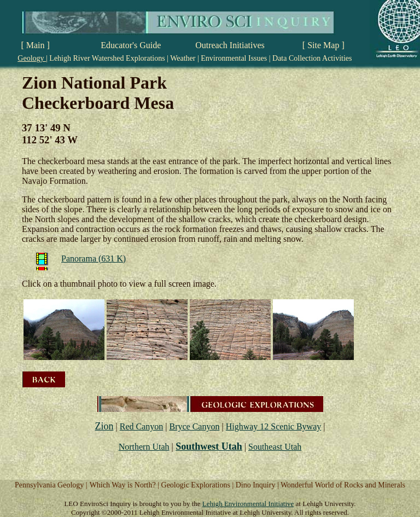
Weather (183, 58)
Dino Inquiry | (258, 485)
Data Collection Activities (311, 58)
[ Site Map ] (323, 45)
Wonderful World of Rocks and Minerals (343, 485)
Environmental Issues (234, 58)
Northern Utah (144, 447)
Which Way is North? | (126, 485)
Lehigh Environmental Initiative (248, 504)
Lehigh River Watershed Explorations (107, 58)
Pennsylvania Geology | (51, 485)
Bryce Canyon (194, 426)
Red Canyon (142, 426)
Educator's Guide (131, 45)
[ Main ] (35, 45)
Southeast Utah (275, 447)
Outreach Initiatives (230, 45)
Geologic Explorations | (199, 485)
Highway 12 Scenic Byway (274, 426)
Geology (32, 58)
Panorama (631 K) (94, 258)
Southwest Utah (209, 446)
